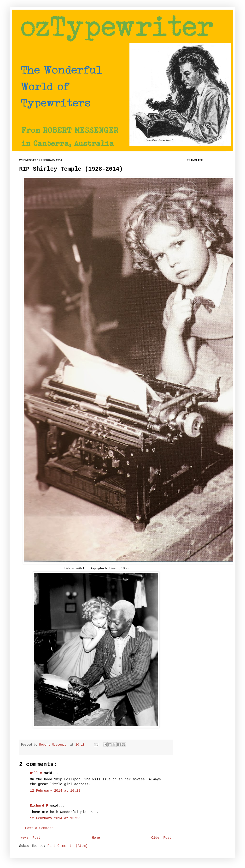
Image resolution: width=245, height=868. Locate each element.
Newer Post (30, 838)
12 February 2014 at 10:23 (55, 791)
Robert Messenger (55, 745)
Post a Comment (39, 828)
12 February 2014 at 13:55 (55, 818)
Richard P (39, 806)
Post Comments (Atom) (68, 846)
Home (96, 838)
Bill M (36, 773)
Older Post (161, 838)
